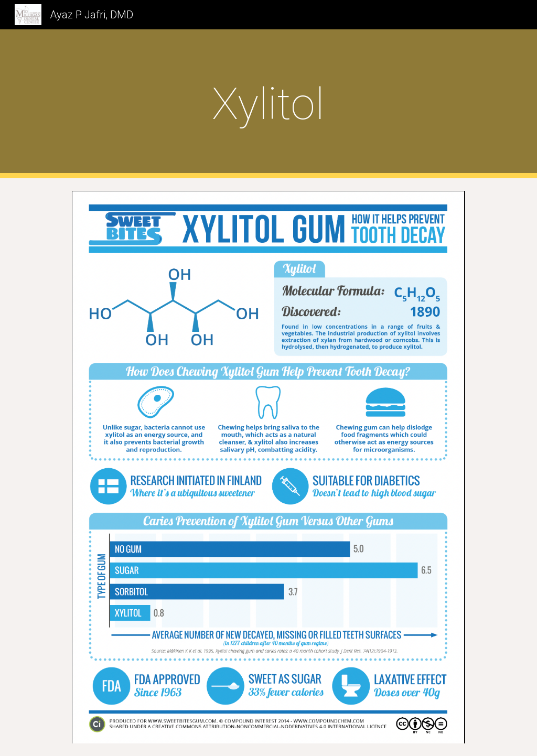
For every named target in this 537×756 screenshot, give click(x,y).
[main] (268, 104)
